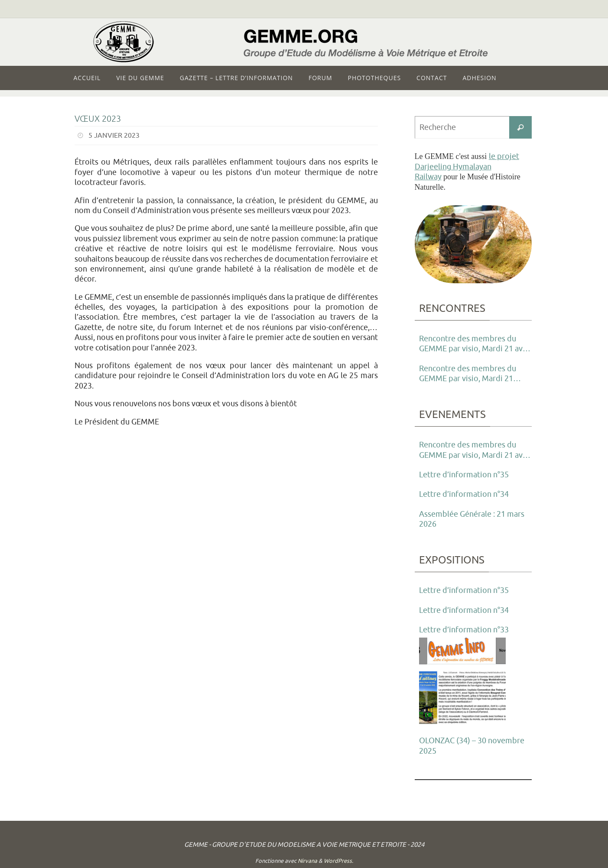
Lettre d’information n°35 (464, 475)
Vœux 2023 (98, 119)
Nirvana (307, 861)
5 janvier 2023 (114, 136)
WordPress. (338, 861)
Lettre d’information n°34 (464, 494)
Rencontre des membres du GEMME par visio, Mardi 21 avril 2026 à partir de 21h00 (475, 344)
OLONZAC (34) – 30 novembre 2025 (472, 746)
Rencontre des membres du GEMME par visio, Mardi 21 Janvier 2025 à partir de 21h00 (472, 374)
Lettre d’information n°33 (464, 630)
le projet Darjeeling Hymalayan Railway (467, 167)
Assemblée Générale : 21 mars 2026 (472, 519)
